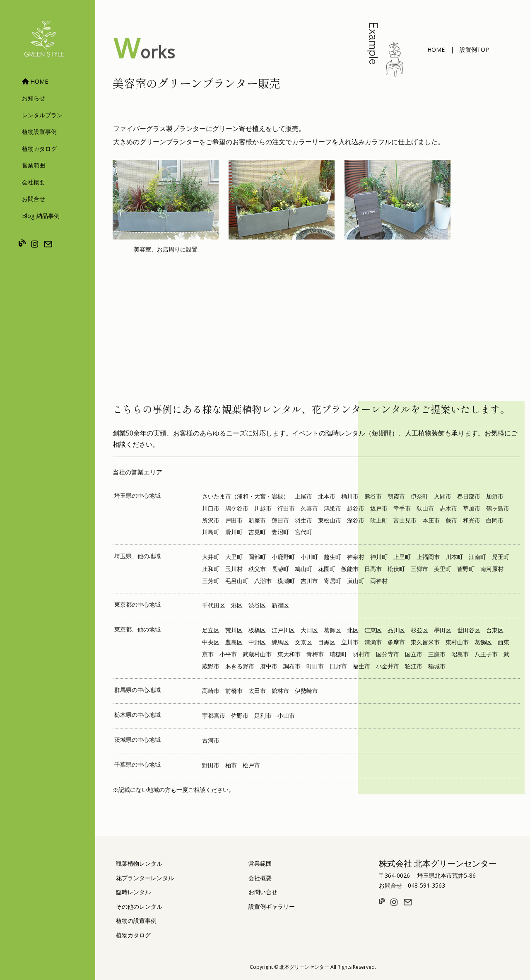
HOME (35, 81)
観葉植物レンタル (139, 863)
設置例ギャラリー (272, 906)
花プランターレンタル (145, 878)
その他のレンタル (139, 906)
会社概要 (34, 182)
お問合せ (34, 199)
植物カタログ (39, 149)
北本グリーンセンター (304, 967)
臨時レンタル (133, 892)
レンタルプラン (42, 115)
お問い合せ (263, 892)
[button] (436, 50)
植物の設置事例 (136, 921)
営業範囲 (34, 165)
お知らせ (34, 98)
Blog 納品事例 (41, 216)
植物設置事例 (39, 132)
